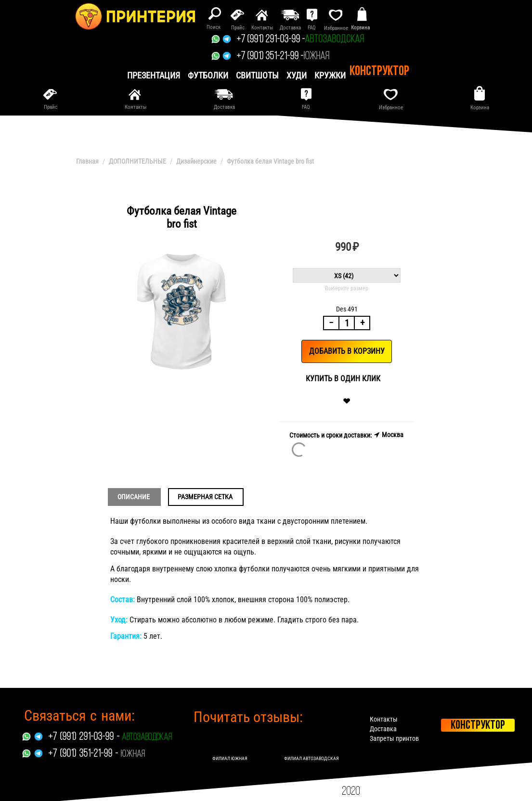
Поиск (214, 27)
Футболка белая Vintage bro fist (270, 161)
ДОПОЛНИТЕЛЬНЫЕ (137, 161)
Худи (297, 75)
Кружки (330, 75)
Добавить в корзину (347, 351)
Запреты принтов (394, 738)
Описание (134, 497)
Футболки (208, 75)
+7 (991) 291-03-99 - (271, 40)
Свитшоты (257, 75)
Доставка (383, 729)
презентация (154, 75)
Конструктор (379, 72)
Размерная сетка (205, 497)
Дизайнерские (196, 161)
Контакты (384, 719)
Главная (87, 161)
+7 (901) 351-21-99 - (270, 57)
